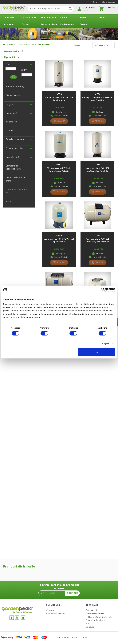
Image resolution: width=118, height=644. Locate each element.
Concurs (90, 627)
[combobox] (51, 9)
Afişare (106, 343)
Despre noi (91, 611)
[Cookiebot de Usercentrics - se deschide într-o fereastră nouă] (103, 290)
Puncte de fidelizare (95, 620)
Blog (95, 2)
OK (96, 352)
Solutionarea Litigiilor (67, 638)
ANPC (85, 638)
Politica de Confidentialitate (99, 617)
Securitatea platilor (55, 614)
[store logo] (14, 9)
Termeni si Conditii (95, 614)
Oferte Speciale (108, 2)
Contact (50, 611)
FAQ (88, 624)
